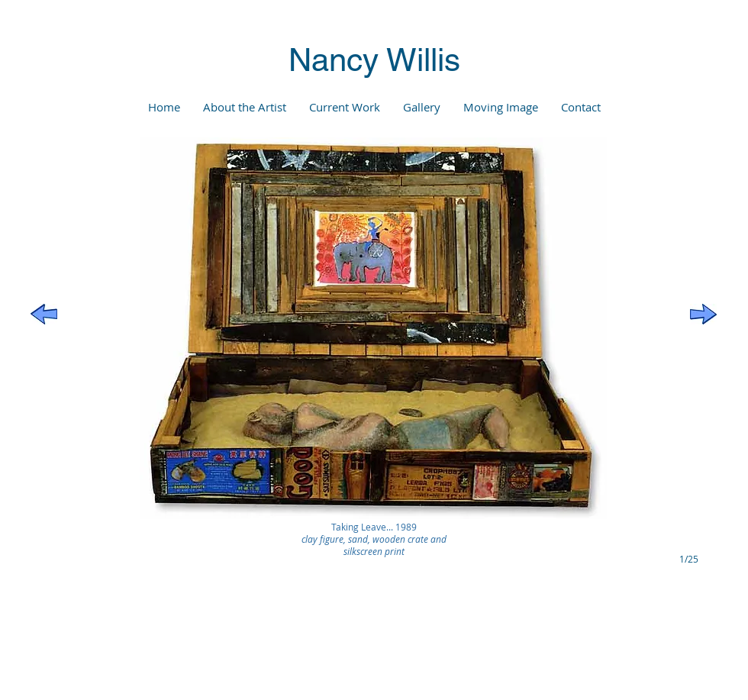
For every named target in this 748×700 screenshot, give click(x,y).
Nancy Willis (374, 60)
